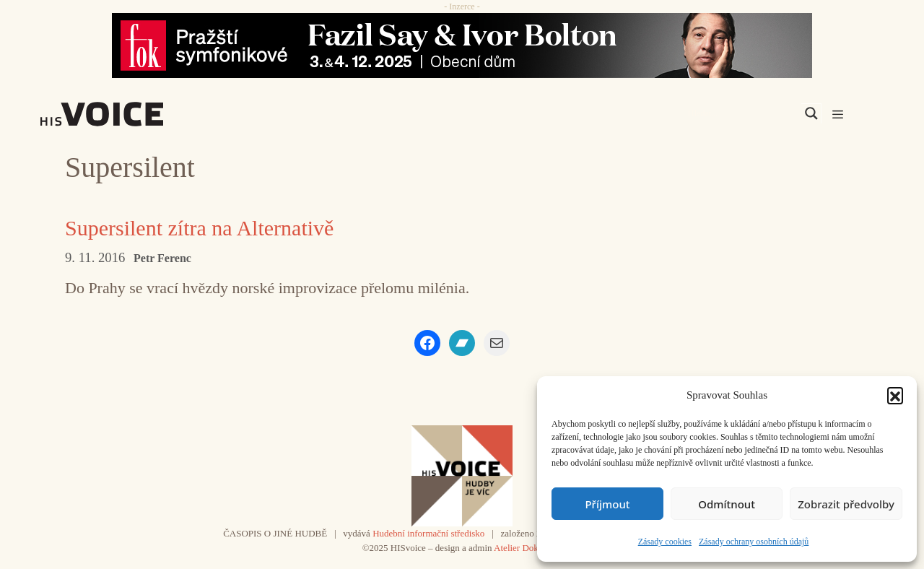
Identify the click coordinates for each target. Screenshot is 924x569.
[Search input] (743, 113)
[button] (895, 395)
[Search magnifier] (811, 113)
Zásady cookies (665, 542)
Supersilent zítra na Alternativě (199, 228)
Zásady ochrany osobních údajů (754, 542)
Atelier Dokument (528, 548)
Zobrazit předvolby (846, 504)
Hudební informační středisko (428, 533)
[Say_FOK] (462, 45)
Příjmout (607, 504)
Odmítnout (727, 504)
